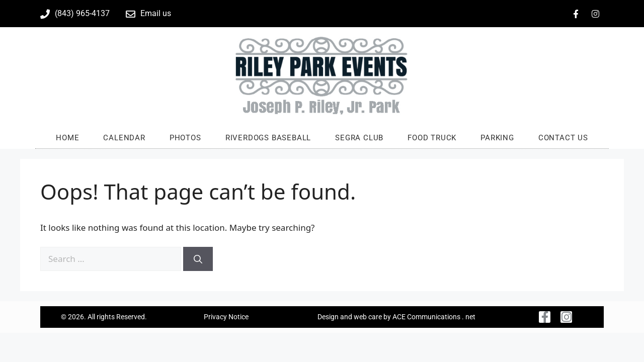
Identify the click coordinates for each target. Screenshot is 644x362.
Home (67, 138)
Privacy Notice (226, 317)
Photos (185, 138)
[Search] (198, 259)
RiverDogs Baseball (268, 138)
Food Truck (432, 138)
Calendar (124, 138)
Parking (497, 138)
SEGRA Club (359, 138)
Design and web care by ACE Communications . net (396, 317)
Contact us (563, 138)
